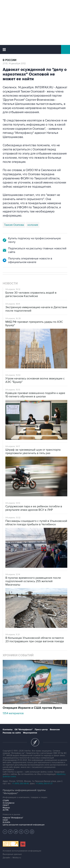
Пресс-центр (41, 730)
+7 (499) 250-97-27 (44, 784)
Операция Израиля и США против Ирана (32, 708)
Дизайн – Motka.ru (12, 858)
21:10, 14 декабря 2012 (14, 64)
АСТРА (6, 810)
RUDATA (6, 822)
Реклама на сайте (12, 733)
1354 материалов (13, 713)
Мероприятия (30, 733)
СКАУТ (6, 805)
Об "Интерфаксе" (24, 730)
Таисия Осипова (14, 225)
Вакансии (55, 730)
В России (10, 60)
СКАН (5, 820)
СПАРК (6, 801)
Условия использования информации (22, 851)
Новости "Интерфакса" (13, 818)
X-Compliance (9, 803)
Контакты (8, 730)
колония (33, 225)
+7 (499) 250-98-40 (21, 784)
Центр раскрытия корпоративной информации (24, 825)
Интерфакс (35, 49)
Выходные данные (12, 854)
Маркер (6, 808)
